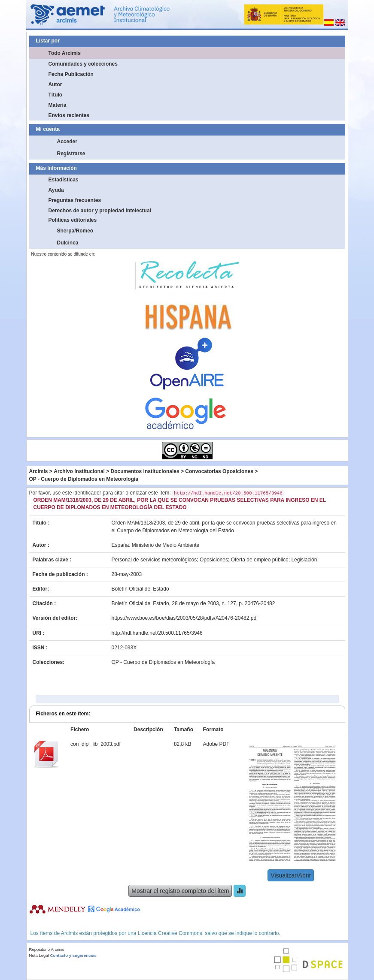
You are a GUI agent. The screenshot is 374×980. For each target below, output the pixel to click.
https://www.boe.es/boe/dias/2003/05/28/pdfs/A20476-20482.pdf (185, 618)
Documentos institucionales (145, 471)
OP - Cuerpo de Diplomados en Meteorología (84, 479)
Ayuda (56, 190)
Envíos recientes (69, 115)
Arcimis (39, 471)
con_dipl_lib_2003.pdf (96, 744)
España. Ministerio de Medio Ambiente (156, 545)
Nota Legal (39, 955)
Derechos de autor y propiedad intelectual (100, 211)
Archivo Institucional (79, 471)
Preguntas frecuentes (75, 200)
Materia (58, 105)
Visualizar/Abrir (291, 875)
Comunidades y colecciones (83, 64)
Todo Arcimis (65, 53)
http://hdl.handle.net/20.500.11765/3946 (157, 633)
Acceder (67, 142)
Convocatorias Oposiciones (219, 471)
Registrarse (71, 154)
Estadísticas (64, 180)
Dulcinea (68, 243)
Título (56, 95)
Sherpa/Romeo (75, 231)
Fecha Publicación (71, 74)
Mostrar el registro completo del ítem (180, 891)
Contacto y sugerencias (73, 955)
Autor (55, 84)
